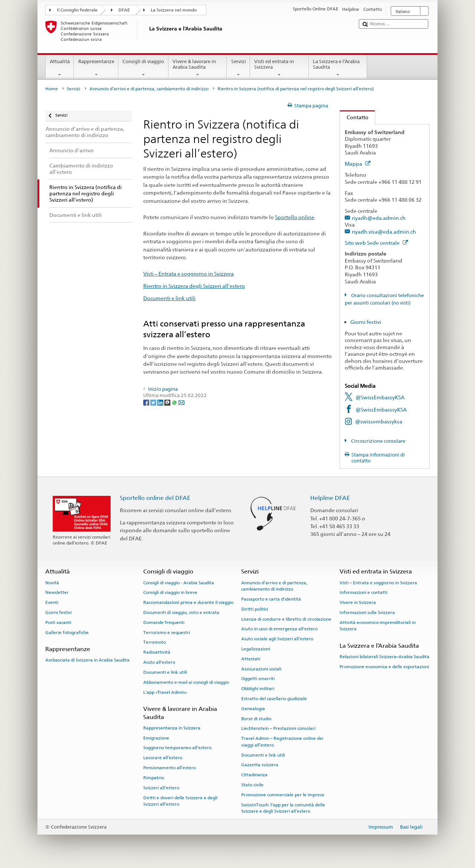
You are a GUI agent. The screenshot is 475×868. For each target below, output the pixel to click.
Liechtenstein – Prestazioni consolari (278, 728)
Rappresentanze (96, 68)
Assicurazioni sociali (261, 669)
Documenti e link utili (169, 298)
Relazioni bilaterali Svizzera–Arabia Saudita (384, 657)
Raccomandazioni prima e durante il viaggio (188, 602)
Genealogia (253, 709)
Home (52, 89)
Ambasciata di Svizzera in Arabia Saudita (87, 660)
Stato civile (252, 785)
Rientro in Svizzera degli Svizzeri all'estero (194, 286)
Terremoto (155, 642)
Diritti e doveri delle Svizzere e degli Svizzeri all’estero (180, 801)
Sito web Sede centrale (376, 243)
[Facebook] (147, 402)
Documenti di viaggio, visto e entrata (181, 612)
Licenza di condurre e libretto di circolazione (286, 619)
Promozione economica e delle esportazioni (384, 667)
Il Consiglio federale (77, 10)
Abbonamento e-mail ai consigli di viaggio (186, 682)
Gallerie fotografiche (67, 632)
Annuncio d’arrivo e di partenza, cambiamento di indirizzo (149, 89)
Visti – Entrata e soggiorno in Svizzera (189, 274)
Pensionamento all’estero (170, 768)
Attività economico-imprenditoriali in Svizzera (378, 626)
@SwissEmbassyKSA (380, 397)
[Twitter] (154, 402)
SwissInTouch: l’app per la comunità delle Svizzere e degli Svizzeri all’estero (283, 808)
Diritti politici (255, 609)
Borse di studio (256, 718)
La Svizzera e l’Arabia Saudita (338, 68)
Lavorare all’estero (163, 758)
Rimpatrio (154, 778)
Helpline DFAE (330, 498)
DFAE (124, 10)
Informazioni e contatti (363, 592)
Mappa (358, 164)
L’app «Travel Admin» (165, 692)
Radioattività (157, 652)
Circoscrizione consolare (378, 441)
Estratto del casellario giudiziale (274, 699)
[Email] (181, 402)
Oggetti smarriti (258, 679)
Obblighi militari (258, 689)
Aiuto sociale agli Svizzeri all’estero (277, 639)
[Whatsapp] (175, 402)
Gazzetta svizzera (260, 765)
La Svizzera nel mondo (174, 10)
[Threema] (168, 402)
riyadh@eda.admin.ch (379, 218)
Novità (52, 582)
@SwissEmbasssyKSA (381, 409)
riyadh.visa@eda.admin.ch (384, 232)
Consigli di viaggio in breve (170, 592)
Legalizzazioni (256, 649)
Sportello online (295, 217)
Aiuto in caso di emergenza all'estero (279, 629)
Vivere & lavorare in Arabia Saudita (198, 68)
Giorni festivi (366, 322)
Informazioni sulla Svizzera (367, 612)
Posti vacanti (58, 622)
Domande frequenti (164, 622)
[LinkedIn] (161, 402)
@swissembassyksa (379, 421)
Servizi (238, 68)
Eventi (52, 602)
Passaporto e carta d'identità (271, 599)
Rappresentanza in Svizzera (172, 728)
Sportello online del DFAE (155, 498)
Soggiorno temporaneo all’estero (177, 748)
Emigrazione (156, 738)
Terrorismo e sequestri (167, 632)
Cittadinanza (254, 775)
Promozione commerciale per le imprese (283, 795)
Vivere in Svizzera (358, 602)
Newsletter (57, 592)
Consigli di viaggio (143, 68)
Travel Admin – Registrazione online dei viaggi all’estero (282, 742)
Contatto (354, 117)
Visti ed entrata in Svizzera (279, 68)
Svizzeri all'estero (161, 788)
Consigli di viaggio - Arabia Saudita (179, 582)
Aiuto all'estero (159, 662)
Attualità (60, 68)
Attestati (251, 659)
